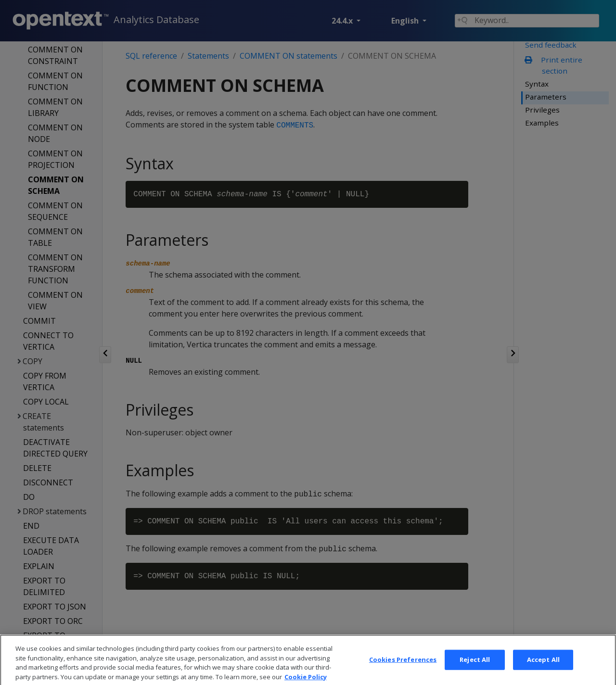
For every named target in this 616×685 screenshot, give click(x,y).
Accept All (543, 671)
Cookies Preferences (403, 671)
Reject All (475, 671)
